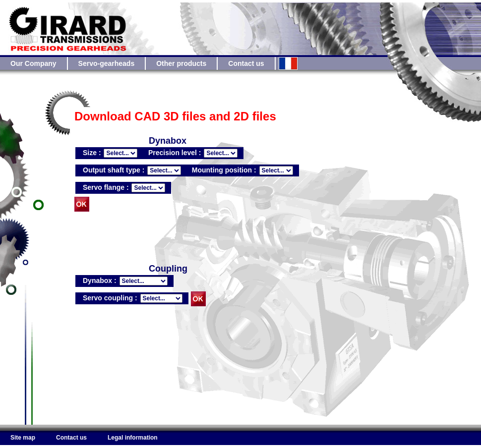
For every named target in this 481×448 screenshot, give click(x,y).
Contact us (246, 63)
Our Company (33, 63)
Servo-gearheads (107, 63)
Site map (23, 438)
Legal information (133, 438)
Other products (181, 63)
